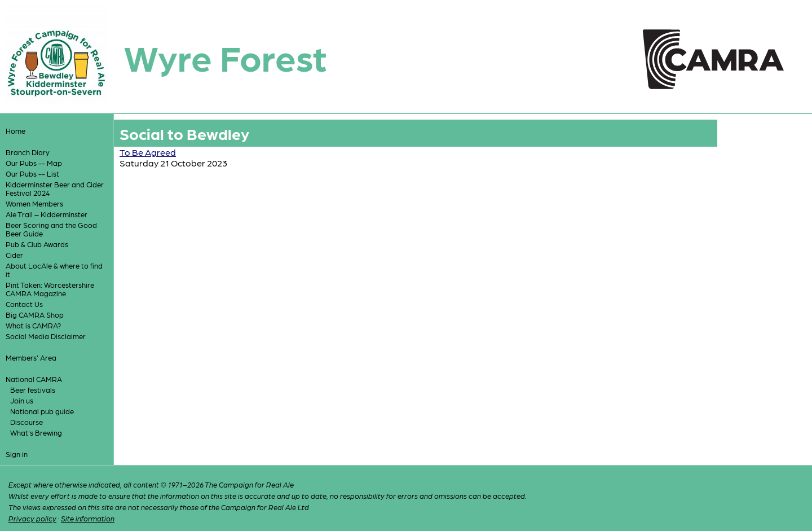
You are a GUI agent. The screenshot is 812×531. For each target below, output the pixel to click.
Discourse (27, 422)
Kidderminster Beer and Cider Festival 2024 (55, 188)
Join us (22, 400)
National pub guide (42, 411)
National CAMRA (34, 379)
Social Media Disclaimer (46, 336)
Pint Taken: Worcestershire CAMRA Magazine (50, 289)
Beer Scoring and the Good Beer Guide (51, 229)
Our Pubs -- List (32, 174)
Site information (88, 518)
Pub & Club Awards (37, 244)
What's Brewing (36, 433)
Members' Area (31, 357)
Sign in (17, 454)
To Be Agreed (148, 152)
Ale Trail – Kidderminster (47, 214)
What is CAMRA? (33, 325)
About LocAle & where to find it (54, 270)
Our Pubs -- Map (34, 163)
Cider (14, 255)
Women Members (34, 203)
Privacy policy (32, 518)
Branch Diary (28, 152)
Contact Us (24, 304)
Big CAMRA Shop (35, 315)
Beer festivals (33, 390)
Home (16, 131)
